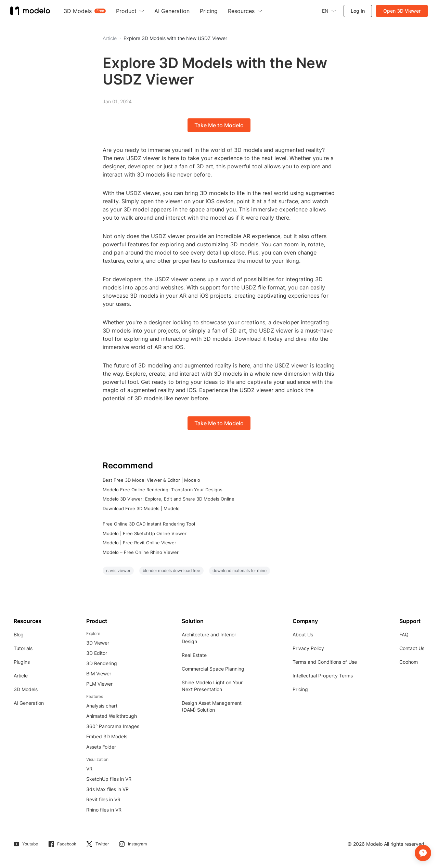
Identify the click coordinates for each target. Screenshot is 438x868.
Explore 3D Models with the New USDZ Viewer (175, 38)
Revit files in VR (103, 799)
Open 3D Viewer (402, 11)
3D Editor (97, 653)
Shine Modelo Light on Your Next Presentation (212, 686)
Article (21, 676)
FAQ (404, 634)
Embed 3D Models (107, 736)
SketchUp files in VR (109, 779)
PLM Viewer (99, 684)
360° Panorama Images (113, 726)
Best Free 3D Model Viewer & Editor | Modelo (151, 480)
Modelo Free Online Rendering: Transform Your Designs (163, 490)
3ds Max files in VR (107, 789)
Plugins (22, 662)
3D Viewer (98, 643)
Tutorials (23, 648)
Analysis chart (102, 706)
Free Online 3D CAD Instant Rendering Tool (149, 524)
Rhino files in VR (104, 810)
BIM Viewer (99, 673)
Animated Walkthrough (112, 716)
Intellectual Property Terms (323, 676)
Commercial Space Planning (213, 669)
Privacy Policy (308, 648)
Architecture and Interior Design (209, 638)
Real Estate (194, 655)
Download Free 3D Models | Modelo (141, 508)
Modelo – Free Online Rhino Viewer (141, 552)
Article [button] (110, 38)
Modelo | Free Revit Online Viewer (139, 543)
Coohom (409, 662)
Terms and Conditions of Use (325, 662)
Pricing (300, 689)
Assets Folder (101, 747)
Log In (358, 11)
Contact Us (412, 648)
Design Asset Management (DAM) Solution (212, 706)
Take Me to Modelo (219, 125)
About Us (303, 634)
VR (89, 769)
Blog (19, 634)
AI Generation (29, 703)
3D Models (26, 689)
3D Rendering (102, 663)
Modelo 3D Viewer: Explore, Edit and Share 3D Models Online (169, 499)
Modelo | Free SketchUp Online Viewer (145, 533)
